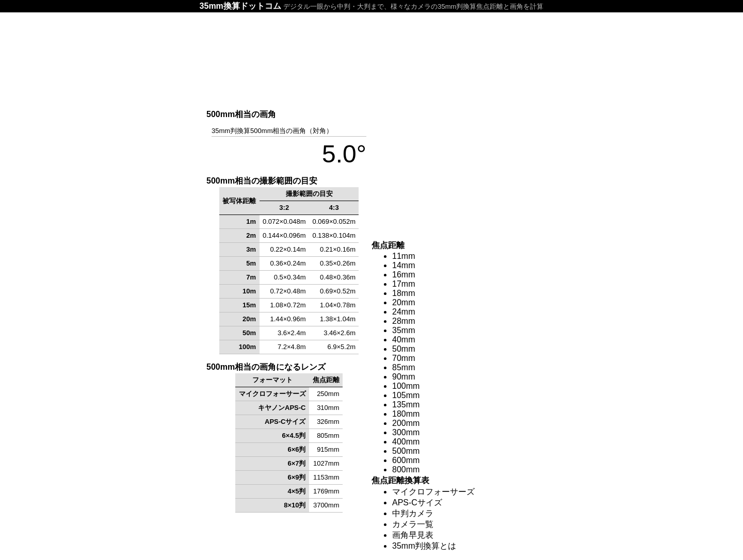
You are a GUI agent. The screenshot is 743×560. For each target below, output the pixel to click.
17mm (403, 284)
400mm (406, 442)
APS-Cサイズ (417, 503)
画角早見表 (413, 535)
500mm (406, 451)
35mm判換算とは (424, 546)
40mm (403, 340)
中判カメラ (413, 513)
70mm (403, 358)
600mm (406, 460)
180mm (406, 414)
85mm (403, 367)
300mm (406, 432)
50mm (403, 349)
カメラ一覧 (413, 524)
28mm (403, 321)
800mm (406, 470)
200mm (406, 423)
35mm (403, 330)
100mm (406, 386)
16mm (403, 275)
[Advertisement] (372, 60)
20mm (403, 302)
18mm (403, 293)
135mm (406, 405)
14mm (403, 265)
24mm (403, 312)
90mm (403, 377)
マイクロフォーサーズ (433, 492)
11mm (403, 256)
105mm (406, 395)
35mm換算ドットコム (240, 6)
